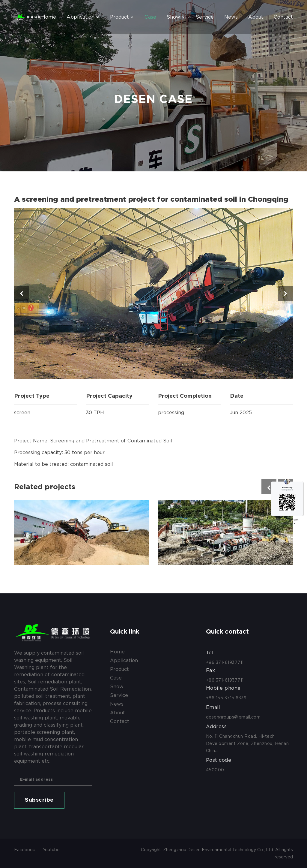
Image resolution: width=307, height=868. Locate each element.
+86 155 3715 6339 (226, 698)
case (150, 17)
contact (283, 17)
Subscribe (39, 800)
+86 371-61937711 (225, 662)
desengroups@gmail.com (233, 717)
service (205, 17)
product (119, 17)
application (80, 17)
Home (49, 17)
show (173, 17)
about (256, 17)
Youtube (51, 850)
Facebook (25, 850)
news (231, 17)
